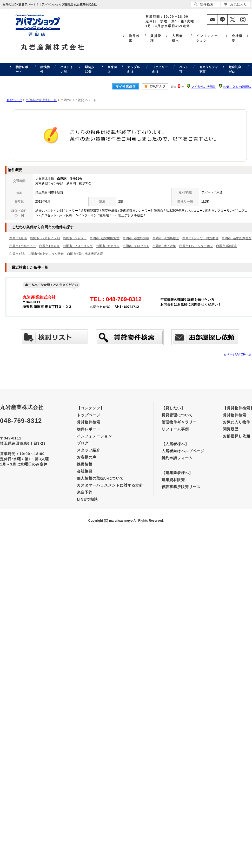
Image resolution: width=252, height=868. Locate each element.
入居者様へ (177, 38)
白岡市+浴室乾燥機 (136, 238)
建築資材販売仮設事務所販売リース (181, 483)
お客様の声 (87, 457)
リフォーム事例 (175, 429)
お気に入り (236, 4)
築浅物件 (45, 69)
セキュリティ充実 (209, 69)
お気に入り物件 (237, 422)
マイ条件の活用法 (203, 87)
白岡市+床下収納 (164, 246)
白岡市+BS (17, 254)
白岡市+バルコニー (23, 246)
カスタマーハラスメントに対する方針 (110, 485)
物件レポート (22, 69)
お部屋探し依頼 (237, 436)
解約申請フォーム (177, 458)
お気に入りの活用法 (237, 87)
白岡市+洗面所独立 (166, 238)
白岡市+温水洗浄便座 (237, 238)
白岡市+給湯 (18, 238)
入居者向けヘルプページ (183, 451)
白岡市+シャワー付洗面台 (200, 238)
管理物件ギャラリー (179, 422)
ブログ (83, 443)
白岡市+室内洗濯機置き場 (85, 254)
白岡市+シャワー (75, 238)
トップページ (89, 415)
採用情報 (85, 464)
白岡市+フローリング (78, 246)
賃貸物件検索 (89, 422)
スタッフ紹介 (89, 450)
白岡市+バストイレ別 (45, 238)
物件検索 (134, 38)
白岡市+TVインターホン (196, 246)
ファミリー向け (160, 69)
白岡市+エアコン (108, 246)
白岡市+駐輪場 (226, 246)
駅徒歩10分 (90, 69)
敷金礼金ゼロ (235, 69)
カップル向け (134, 69)
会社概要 (237, 38)
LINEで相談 (87, 499)
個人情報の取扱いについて (100, 478)
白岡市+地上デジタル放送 (46, 254)
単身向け (112, 69)
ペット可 (184, 69)
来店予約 (85, 492)
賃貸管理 (156, 38)
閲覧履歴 (231, 429)
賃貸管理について (177, 415)
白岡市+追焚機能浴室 (105, 238)
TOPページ (14, 100)
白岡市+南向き (49, 246)
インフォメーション (207, 38)
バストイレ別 (67, 69)
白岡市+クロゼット (136, 246)
